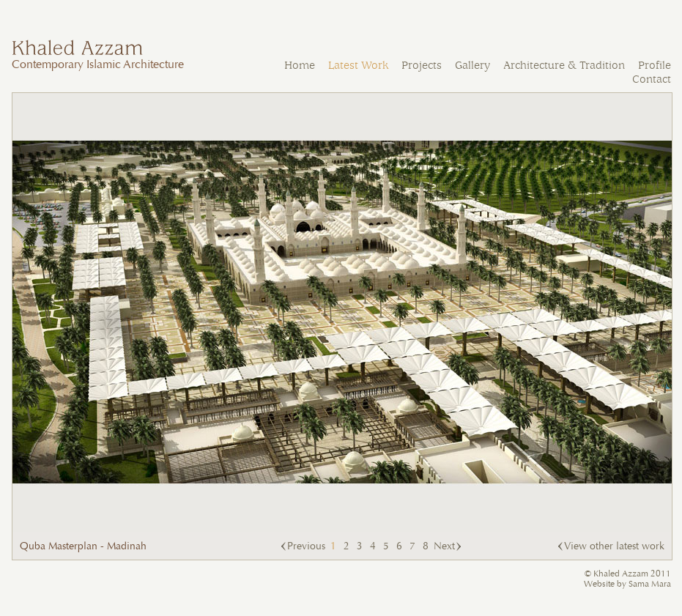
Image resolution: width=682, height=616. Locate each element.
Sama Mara (650, 584)
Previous (306, 546)
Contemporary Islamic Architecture (98, 58)
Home (300, 66)
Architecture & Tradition (564, 66)
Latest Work (358, 66)
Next (444, 546)
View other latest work (614, 546)
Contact (652, 79)
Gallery (472, 66)
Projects (422, 66)
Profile (655, 66)
